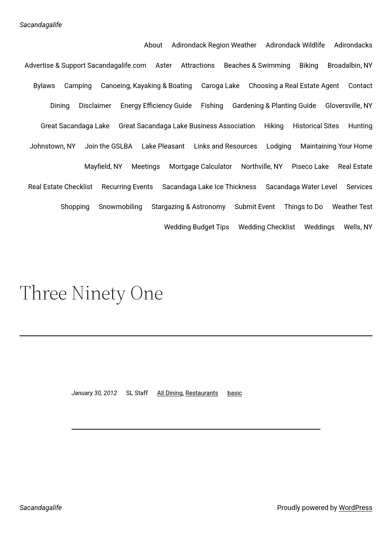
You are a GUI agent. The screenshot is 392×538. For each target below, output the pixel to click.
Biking (309, 65)
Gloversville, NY (349, 105)
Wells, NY (358, 227)
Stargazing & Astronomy (189, 207)
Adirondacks (353, 45)
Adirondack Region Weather (214, 45)
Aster (164, 65)
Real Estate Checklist (60, 187)
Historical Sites (316, 126)
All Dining (170, 393)
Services (359, 187)
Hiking (274, 126)
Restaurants (202, 393)
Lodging (279, 146)
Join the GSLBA (109, 146)
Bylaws (44, 86)
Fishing (212, 105)
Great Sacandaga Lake (75, 126)
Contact (360, 86)
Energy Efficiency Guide (156, 105)
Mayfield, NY (103, 166)
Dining (60, 105)
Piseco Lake (310, 166)
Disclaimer (95, 105)
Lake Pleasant (163, 146)
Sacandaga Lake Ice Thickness (209, 187)
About (153, 45)
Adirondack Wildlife (295, 45)
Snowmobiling (121, 207)
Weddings (319, 227)
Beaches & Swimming (257, 65)
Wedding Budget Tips (197, 227)
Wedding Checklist (267, 227)
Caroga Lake (220, 86)
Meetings (146, 166)
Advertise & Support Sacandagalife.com (85, 65)
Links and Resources (225, 146)
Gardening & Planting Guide (274, 105)
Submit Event (255, 207)
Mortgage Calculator (201, 166)
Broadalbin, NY (350, 65)
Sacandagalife (41, 25)
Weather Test (352, 207)
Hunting (360, 126)
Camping (78, 86)
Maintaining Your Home (336, 146)
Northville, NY (262, 166)
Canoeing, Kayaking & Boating (147, 86)
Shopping (75, 207)
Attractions (198, 65)
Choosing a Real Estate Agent (294, 86)
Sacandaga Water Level (301, 187)
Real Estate (355, 166)
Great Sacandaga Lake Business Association (187, 126)
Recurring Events (127, 187)
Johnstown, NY (52, 146)
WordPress (355, 508)
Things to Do (303, 207)
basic (235, 393)
